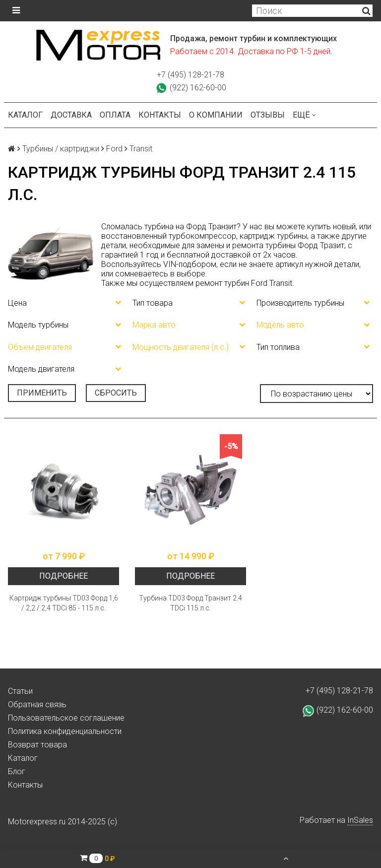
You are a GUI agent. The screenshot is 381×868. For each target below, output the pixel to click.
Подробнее (63, 576)
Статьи (20, 691)
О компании (216, 115)
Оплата (115, 115)
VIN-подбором (190, 264)
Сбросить (116, 393)
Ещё (304, 115)
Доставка (71, 115)
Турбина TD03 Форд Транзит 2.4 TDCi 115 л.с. (190, 603)
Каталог (25, 115)
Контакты (160, 115)
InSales (360, 820)
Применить (42, 393)
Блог (17, 771)
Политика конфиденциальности (65, 731)
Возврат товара (37, 745)
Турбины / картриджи (61, 149)
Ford (114, 149)
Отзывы (268, 115)
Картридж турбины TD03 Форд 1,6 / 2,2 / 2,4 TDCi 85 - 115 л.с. (64, 603)
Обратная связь (37, 704)
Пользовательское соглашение (66, 718)
